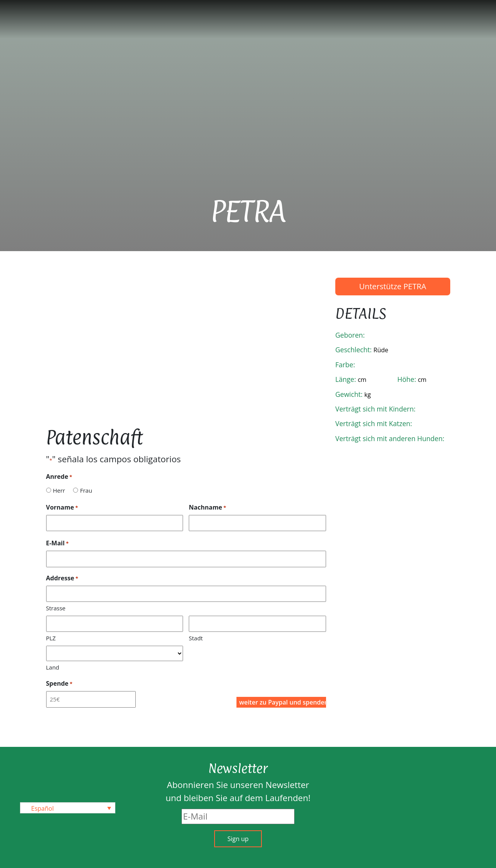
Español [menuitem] (42, 808)
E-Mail (57, 543)
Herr (59, 490)
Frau (86, 490)
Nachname (207, 507)
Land (53, 667)
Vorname (62, 507)
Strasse (56, 608)
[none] (68, 808)
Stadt (196, 638)
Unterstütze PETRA (393, 286)
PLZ (51, 638)
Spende (59, 684)
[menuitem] (68, 808)
